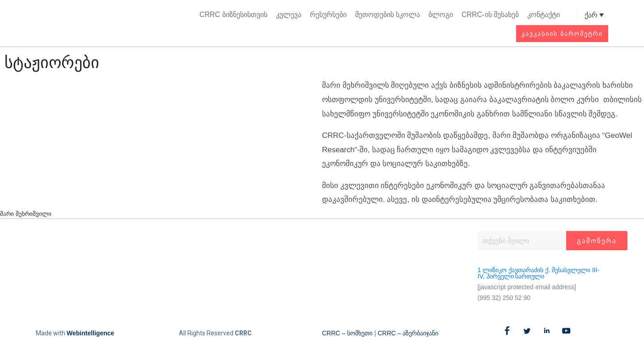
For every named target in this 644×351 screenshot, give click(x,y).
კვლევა (289, 15)
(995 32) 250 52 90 (504, 298)
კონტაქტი (544, 15)
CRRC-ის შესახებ (490, 15)
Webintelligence (90, 333)
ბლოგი (441, 15)
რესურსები (328, 15)
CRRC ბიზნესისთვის (233, 15)
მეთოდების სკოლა (388, 15)
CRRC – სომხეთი (347, 333)
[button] (570, 15)
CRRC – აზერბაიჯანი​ (408, 333)
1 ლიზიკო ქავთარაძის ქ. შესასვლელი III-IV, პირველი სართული (538, 273)
